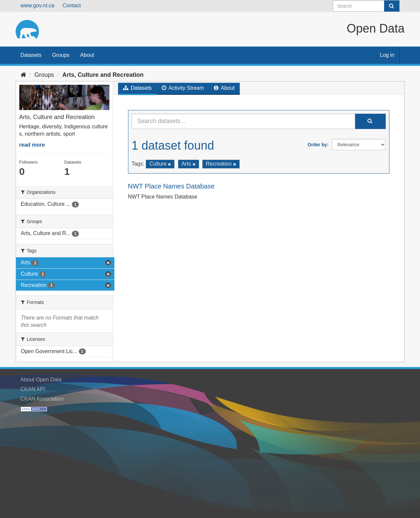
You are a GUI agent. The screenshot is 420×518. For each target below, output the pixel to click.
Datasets (31, 55)
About (87, 55)
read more (32, 145)
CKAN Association (42, 399)
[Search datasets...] (243, 121)
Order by (317, 145)
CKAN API (33, 389)
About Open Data (41, 380)
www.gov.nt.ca (38, 5)
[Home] (23, 75)
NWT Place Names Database (171, 186)
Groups (61, 55)
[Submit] (392, 6)
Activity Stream (183, 88)
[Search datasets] (366, 6)
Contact (72, 5)
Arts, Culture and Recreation (103, 75)
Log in (387, 55)
